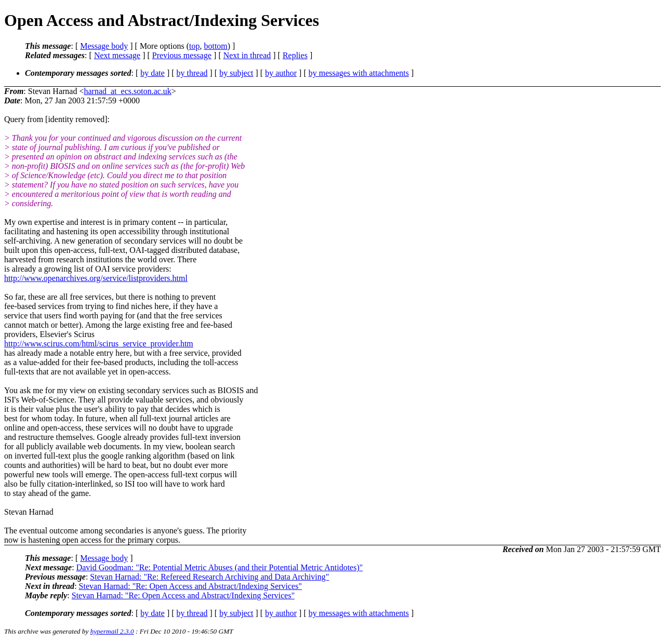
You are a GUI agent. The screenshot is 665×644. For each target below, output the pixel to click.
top (194, 46)
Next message (117, 55)
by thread (192, 73)
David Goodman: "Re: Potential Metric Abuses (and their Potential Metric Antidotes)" (220, 567)
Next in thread (247, 55)
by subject (236, 73)
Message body (104, 46)
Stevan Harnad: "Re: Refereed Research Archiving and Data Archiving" (209, 577)
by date (152, 73)
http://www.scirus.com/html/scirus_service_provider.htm (99, 344)
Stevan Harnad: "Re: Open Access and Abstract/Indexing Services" (190, 586)
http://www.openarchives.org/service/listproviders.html (96, 278)
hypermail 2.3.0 (112, 631)
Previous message (182, 55)
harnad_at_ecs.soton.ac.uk (127, 91)
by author (281, 73)
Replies (295, 55)
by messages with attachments (359, 73)
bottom (215, 46)
